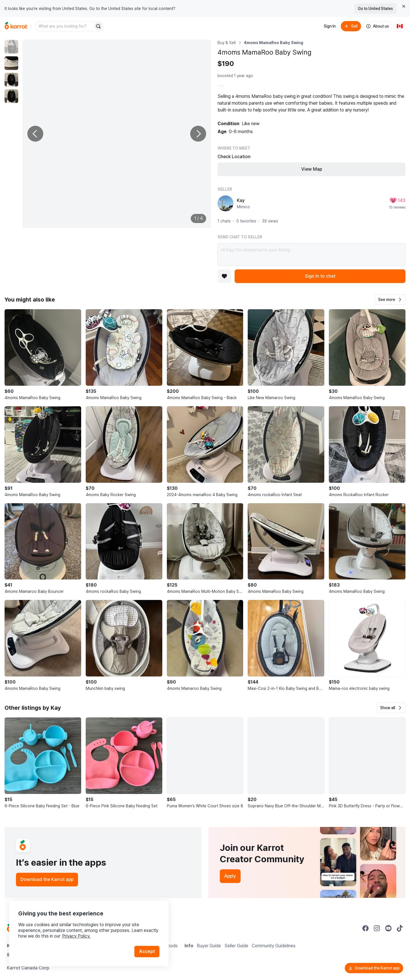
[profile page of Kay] (225, 203)
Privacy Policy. (76, 936)
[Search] (98, 26)
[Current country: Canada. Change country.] (400, 26)
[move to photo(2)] (11, 63)
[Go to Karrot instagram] (377, 928)
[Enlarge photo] (117, 134)
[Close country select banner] (404, 6)
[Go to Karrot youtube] (388, 928)
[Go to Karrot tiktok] (400, 928)
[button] (390, 300)
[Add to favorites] (224, 276)
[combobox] (65, 26)
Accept (147, 951)
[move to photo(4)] (11, 96)
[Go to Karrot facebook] (366, 928)
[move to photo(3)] (11, 80)
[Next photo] (198, 134)
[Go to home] (16, 26)
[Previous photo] (35, 134)
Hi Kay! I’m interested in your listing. (311, 255)
